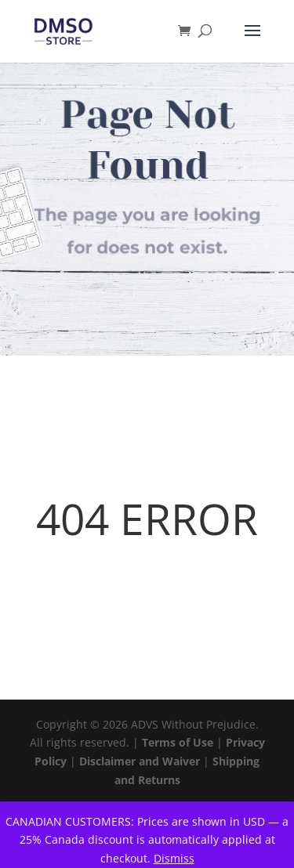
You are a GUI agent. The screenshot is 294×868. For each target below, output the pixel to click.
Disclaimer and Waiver (140, 761)
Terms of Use (178, 742)
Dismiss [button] (174, 858)
